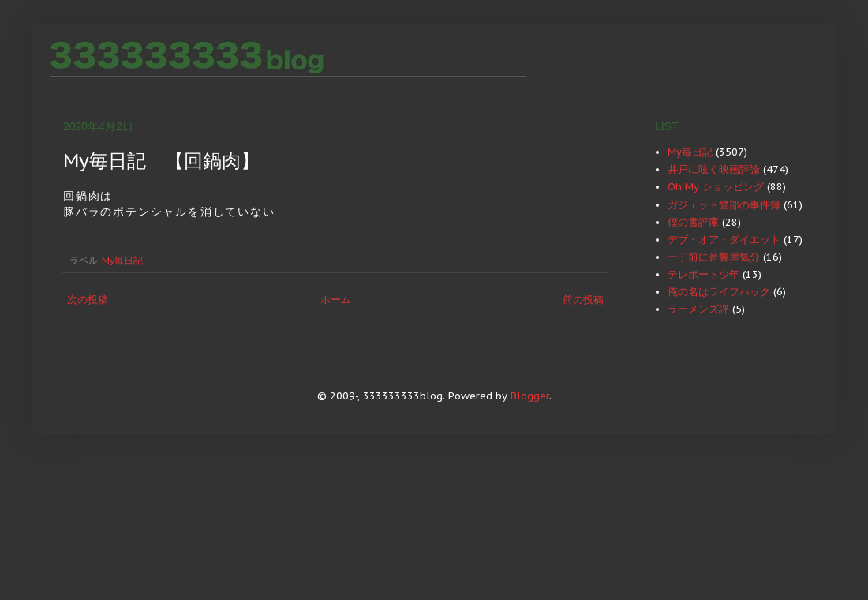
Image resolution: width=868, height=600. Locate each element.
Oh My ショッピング (716, 187)
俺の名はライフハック (719, 292)
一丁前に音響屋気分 (714, 257)
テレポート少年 (703, 274)
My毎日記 (122, 260)
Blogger (530, 396)
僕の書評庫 (693, 222)
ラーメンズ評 (698, 309)
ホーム (336, 300)
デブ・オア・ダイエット (724, 240)
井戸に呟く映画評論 (714, 169)
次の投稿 (88, 300)
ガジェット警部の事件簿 (724, 205)
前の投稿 (583, 300)
